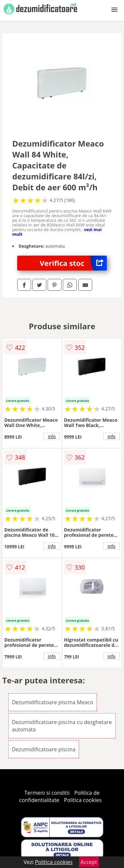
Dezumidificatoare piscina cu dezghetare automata (62, 726)
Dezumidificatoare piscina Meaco (53, 702)
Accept (89, 862)
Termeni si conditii (47, 793)
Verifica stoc (73, 263)
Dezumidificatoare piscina (44, 749)
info (52, 436)
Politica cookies (83, 800)
